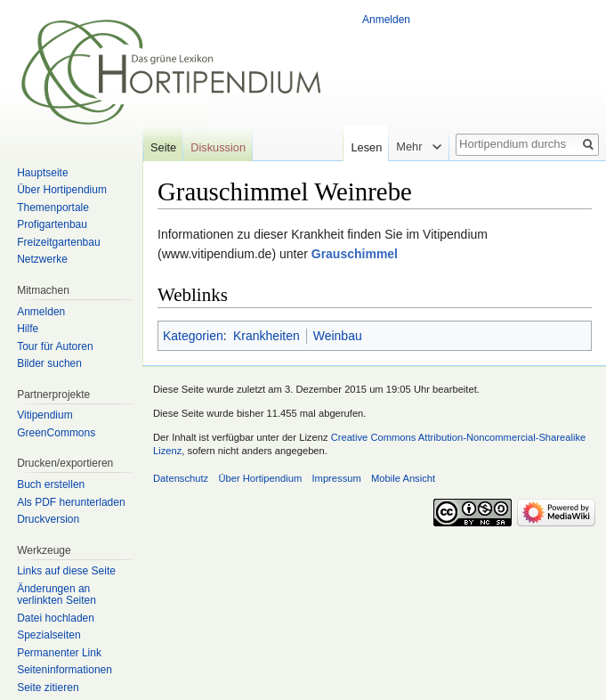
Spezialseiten (48, 635)
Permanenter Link (59, 653)
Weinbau (338, 336)
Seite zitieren (48, 688)
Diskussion (218, 147)
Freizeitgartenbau (58, 242)
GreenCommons (56, 433)
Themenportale (53, 208)
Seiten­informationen (65, 670)
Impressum (336, 478)
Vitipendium (44, 415)
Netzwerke (42, 259)
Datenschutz (181, 478)
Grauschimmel (355, 254)
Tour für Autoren (55, 346)
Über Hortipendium (62, 190)
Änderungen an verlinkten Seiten (57, 595)
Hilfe (28, 329)
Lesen (362, 147)
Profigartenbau (52, 224)
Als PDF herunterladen (71, 502)
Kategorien (193, 336)
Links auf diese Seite (66, 571)
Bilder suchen (49, 363)
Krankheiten (267, 336)
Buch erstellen (51, 484)
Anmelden (386, 20)
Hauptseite (42, 173)
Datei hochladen (56, 618)
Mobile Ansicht (403, 478)
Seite (163, 147)
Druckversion (48, 519)
